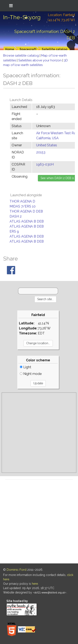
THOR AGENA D (22, 201)
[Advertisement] (39, 433)
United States (47, 145)
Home (10, 49)
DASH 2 (16, 216)
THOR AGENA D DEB (26, 211)
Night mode (31, 374)
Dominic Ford (17, 570)
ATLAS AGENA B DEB (27, 221)
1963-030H (45, 164)
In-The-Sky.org (22, 17)
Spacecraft (28, 49)
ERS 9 (14, 231)
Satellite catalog (55, 49)
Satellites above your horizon (40, 60)
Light (25, 367)
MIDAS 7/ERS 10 (23, 206)
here (35, 584)
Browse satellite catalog (21, 56)
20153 (41, 152)
